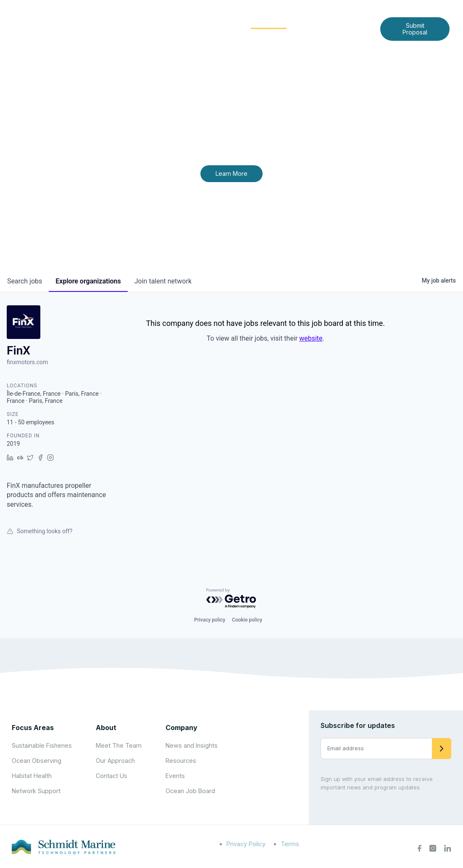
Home (134, 22)
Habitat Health (32, 776)
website (311, 338)
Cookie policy (247, 620)
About (167, 22)
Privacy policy (210, 620)
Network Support (36, 791)
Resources (181, 761)
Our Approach (115, 761)
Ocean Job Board (190, 791)
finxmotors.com (27, 362)
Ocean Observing (37, 761)
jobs (25, 281)
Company (182, 728)
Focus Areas (213, 22)
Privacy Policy (246, 844)
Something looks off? (39, 531)
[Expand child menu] (180, 22)
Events (175, 776)
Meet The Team (119, 745)
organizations (88, 281)
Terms (290, 844)
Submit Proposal (415, 29)
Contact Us (245, 35)
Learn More (232, 173)
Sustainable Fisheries (42, 745)
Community (269, 22)
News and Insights (333, 22)
